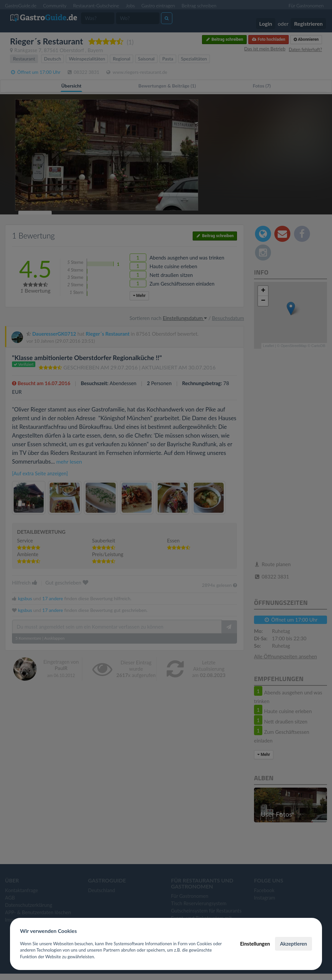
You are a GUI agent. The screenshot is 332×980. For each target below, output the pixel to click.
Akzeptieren (293, 944)
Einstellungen (255, 944)
